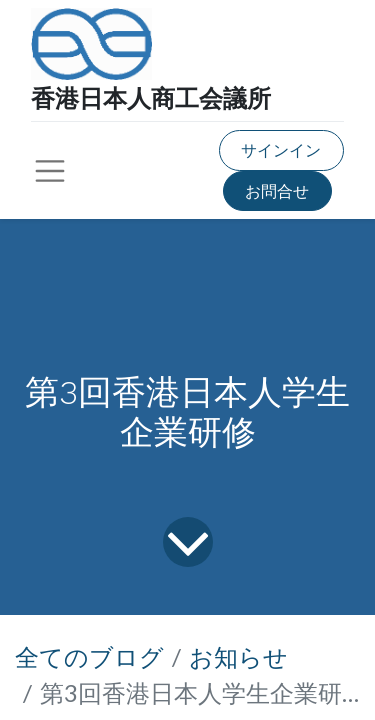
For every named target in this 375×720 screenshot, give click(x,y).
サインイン (281, 149)
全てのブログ (89, 656)
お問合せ (277, 190)
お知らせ (238, 656)
